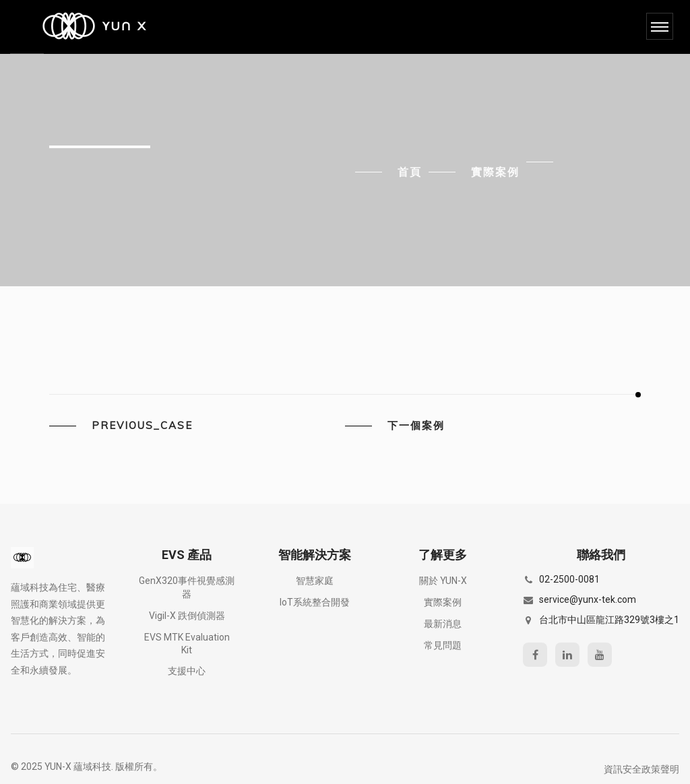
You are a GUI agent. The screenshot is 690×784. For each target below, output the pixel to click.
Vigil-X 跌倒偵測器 (187, 616)
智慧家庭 (315, 581)
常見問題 (443, 645)
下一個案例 (416, 426)
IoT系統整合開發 (315, 602)
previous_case (142, 426)
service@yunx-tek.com (588, 599)
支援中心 (187, 671)
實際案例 (495, 172)
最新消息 (443, 624)
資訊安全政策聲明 (641, 769)
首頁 (410, 172)
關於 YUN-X (443, 581)
